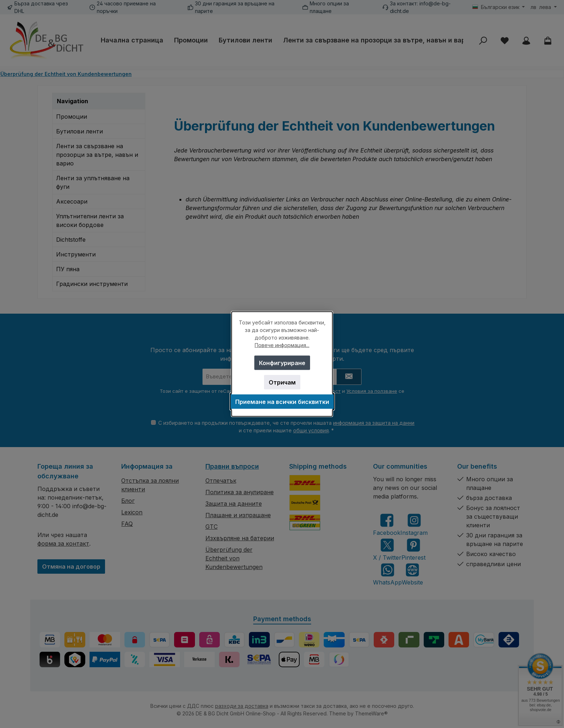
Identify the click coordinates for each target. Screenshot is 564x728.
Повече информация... (282, 345)
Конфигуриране (282, 363)
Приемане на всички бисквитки (282, 402)
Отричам (282, 382)
